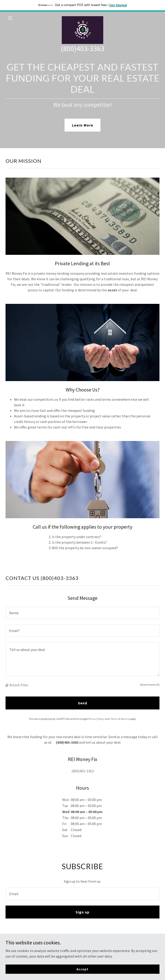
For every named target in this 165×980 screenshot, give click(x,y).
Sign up (82, 912)
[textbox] (82, 613)
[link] (82, 18)
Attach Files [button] (19, 685)
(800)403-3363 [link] (82, 49)
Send (82, 703)
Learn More (82, 125)
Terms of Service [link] (120, 719)
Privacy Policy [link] (96, 719)
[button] (17, 18)
